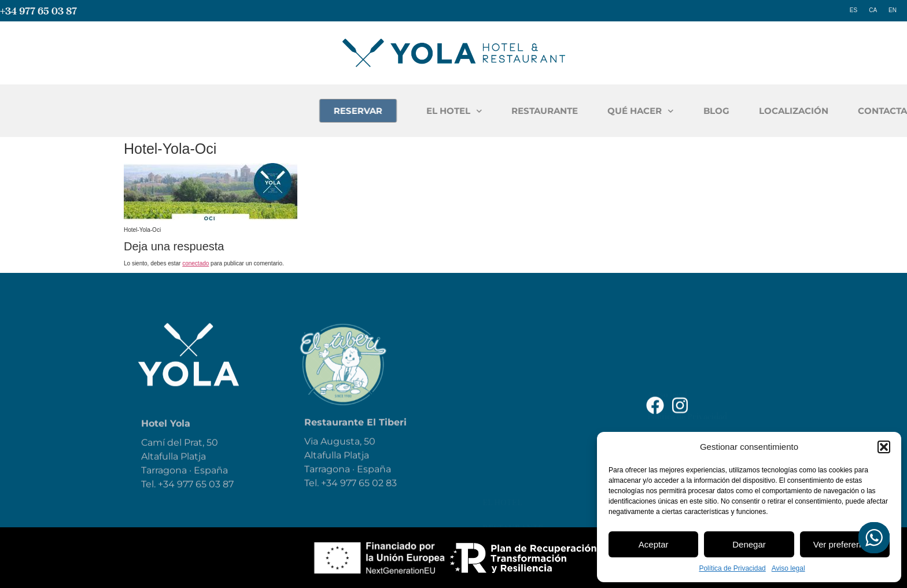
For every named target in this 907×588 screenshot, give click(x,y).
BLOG (838, 111)
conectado (196, 263)
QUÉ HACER (762, 111)
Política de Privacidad (732, 568)
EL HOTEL (576, 111)
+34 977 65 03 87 (38, 11)
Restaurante (513, 368)
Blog (493, 419)
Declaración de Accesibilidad (700, 380)
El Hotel (502, 343)
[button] (884, 447)
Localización (514, 470)
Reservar (504, 445)
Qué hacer (507, 394)
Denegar (749, 544)
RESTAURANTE (666, 111)
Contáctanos (514, 495)
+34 (331, 499)
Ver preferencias (845, 544)
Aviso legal (788, 568)
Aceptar (654, 544)
